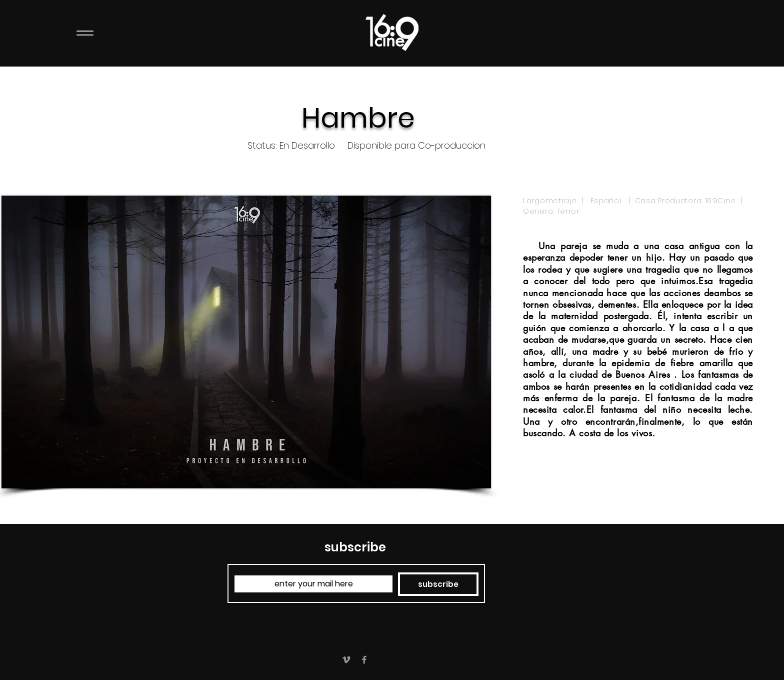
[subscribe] (438, 584)
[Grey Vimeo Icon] (346, 660)
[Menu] (85, 33)
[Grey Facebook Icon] (364, 660)
